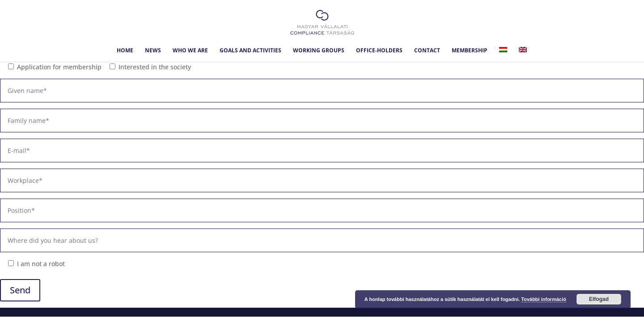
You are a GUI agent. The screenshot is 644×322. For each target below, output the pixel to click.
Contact (427, 51)
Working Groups (319, 51)
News (153, 51)
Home (125, 51)
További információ (544, 299)
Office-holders (379, 51)
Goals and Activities (250, 51)
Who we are (190, 51)
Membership (470, 51)
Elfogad (599, 299)
